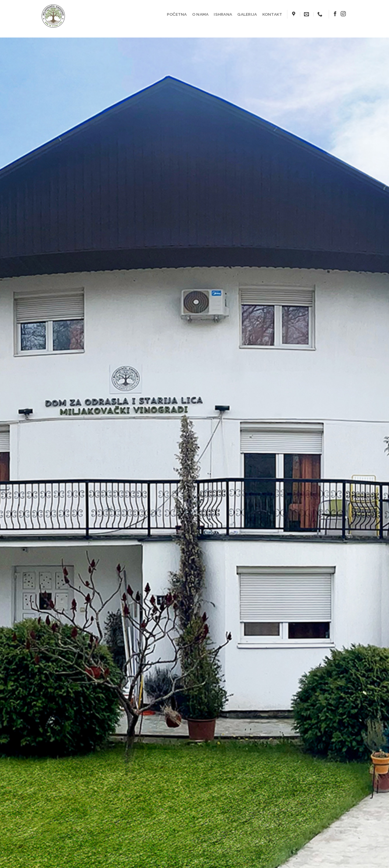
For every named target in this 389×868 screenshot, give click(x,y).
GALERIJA (247, 14)
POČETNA (177, 14)
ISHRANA (223, 14)
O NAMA (200, 14)
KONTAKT (272, 14)
